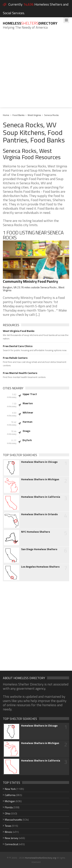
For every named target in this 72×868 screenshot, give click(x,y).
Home (6, 115)
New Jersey (12, 838)
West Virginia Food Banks (19, 331)
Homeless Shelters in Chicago (39, 462)
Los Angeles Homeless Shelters (40, 567)
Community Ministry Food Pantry (30, 281)
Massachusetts (13, 820)
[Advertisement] (36, 71)
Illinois (8, 832)
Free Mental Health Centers (20, 373)
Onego (26, 431)
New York (10, 789)
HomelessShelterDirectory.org (40, 858)
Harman (28, 422)
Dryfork (27, 440)
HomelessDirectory (30, 23)
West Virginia (34, 115)
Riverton (28, 403)
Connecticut (11, 844)
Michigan (10, 801)
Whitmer (28, 413)
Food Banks (18, 115)
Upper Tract (30, 394)
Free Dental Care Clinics (18, 346)
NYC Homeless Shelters (36, 532)
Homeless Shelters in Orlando (39, 514)
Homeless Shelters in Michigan (40, 479)
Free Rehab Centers (15, 358)
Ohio (8, 813)
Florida (9, 807)
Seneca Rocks (51, 115)
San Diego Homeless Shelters (39, 549)
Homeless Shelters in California (41, 497)
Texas (8, 826)
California (10, 795)
